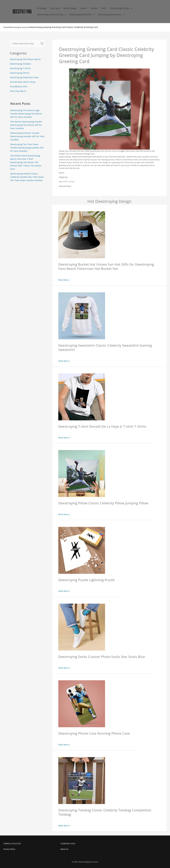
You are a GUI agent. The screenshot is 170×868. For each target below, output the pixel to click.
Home (6, 27)
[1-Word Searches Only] (25, 44)
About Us (64, 849)
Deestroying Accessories (19, 27)
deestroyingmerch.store (88, 862)
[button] (121, 8)
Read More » (64, 280)
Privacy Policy (9, 849)
